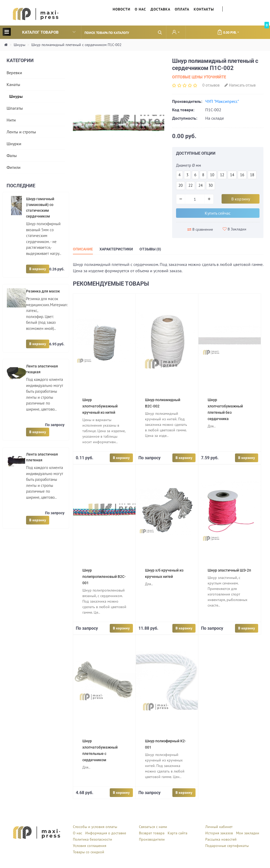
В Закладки (234, 229)
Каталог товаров (39, 32)
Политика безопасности (92, 839)
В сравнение (200, 229)
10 (212, 175)
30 (211, 185)
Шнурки (14, 144)
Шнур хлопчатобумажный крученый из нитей (100, 406)
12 (222, 175)
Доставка (160, 9)
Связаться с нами (153, 827)
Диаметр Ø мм (189, 165)
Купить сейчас (218, 213)
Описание (83, 249)
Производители (152, 839)
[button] (176, 33)
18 (252, 175)
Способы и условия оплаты (95, 827)
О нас (140, 9)
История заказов (219, 833)
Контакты (204, 9)
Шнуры (19, 45)
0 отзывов (211, 85)
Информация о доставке (106, 833)
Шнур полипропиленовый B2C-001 (104, 577)
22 (191, 185)
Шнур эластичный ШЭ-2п (229, 570)
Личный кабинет (219, 827)
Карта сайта (177, 833)
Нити (11, 120)
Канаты (13, 84)
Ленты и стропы (21, 132)
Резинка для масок (43, 291)
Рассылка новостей (221, 839)
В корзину (38, 269)
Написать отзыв (240, 85)
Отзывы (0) (150, 249)
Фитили (14, 167)
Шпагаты (15, 108)
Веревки (14, 73)
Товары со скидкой (89, 852)
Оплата (182, 9)
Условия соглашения (90, 846)
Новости (121, 9)
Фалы (12, 155)
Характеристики (116, 249)
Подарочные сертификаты (227, 846)
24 (201, 185)
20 (181, 185)
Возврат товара (152, 833)
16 (242, 175)
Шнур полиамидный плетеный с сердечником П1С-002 (76, 45)
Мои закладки (248, 833)
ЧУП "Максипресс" (222, 101)
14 (232, 175)
